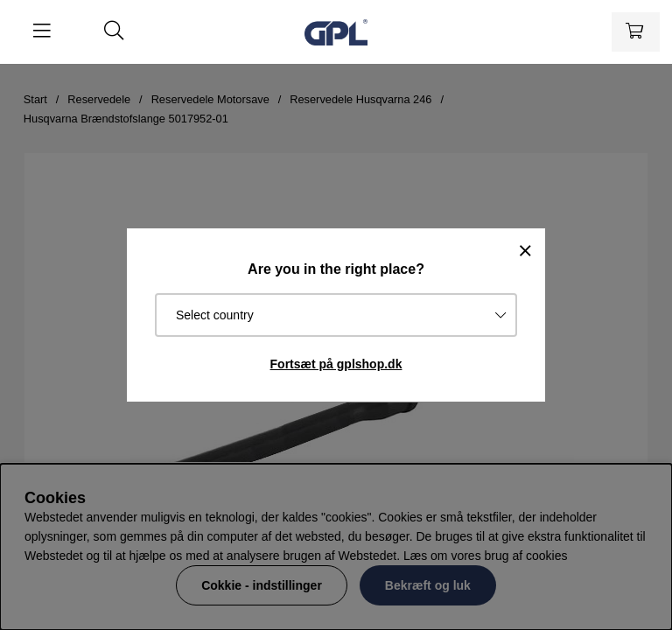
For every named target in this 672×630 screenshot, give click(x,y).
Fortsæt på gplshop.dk (336, 364)
